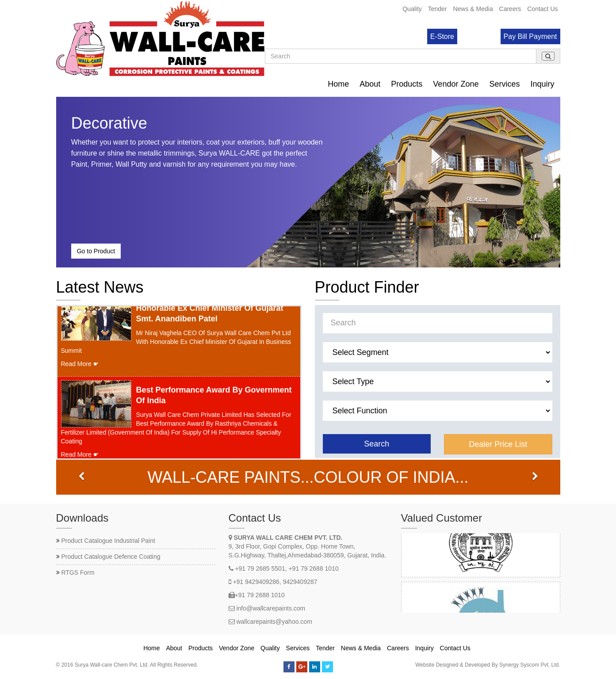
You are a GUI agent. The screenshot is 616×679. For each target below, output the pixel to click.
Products (407, 84)
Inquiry (542, 84)
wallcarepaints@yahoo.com (274, 622)
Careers (510, 9)
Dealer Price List (498, 444)
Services (504, 84)
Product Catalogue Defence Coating (111, 557)
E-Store (442, 36)
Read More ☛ (80, 367)
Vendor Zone (456, 84)
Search (377, 444)
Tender (438, 9)
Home (338, 84)
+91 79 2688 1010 (260, 595)
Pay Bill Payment (530, 36)
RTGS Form (78, 572)
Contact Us (542, 9)
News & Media (473, 9)
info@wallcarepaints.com (271, 608)
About (370, 84)
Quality (412, 9)
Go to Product (96, 251)
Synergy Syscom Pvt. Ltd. (530, 665)
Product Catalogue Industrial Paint (108, 541)
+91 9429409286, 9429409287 (275, 582)
